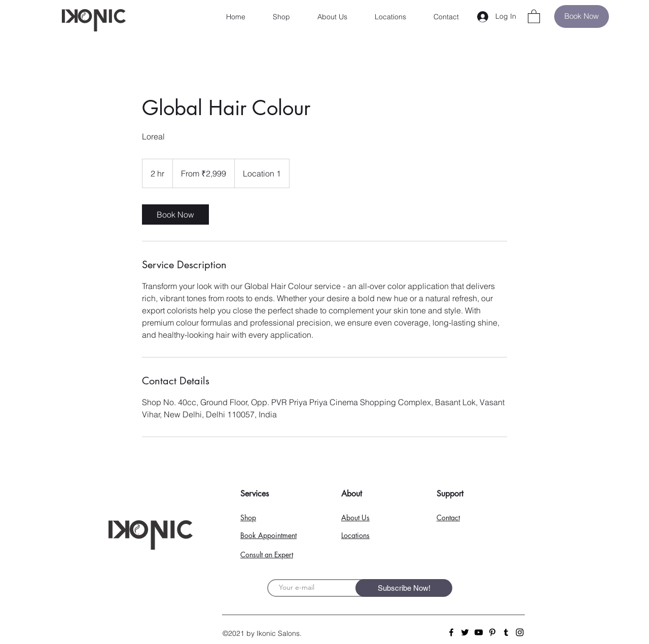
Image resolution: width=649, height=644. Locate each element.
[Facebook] (451, 632)
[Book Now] (582, 16)
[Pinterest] (492, 632)
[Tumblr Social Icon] (506, 632)
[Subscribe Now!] (404, 588)
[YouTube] (479, 632)
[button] (534, 16)
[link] (175, 214)
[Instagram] (520, 632)
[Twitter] (465, 632)
